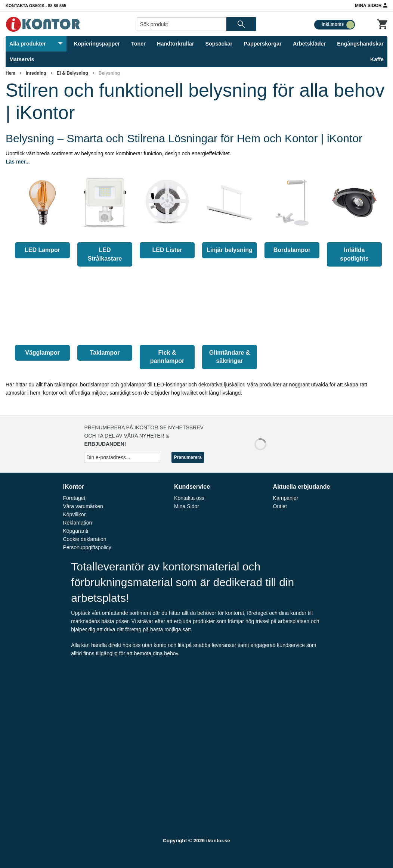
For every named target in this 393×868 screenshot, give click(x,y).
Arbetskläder (309, 44)
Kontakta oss (22, 6)
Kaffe (377, 59)
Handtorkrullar (175, 44)
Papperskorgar (263, 44)
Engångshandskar (360, 44)
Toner (138, 44)
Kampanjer (286, 498)
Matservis (22, 59)
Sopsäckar (219, 44)
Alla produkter (36, 44)
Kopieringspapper (97, 44)
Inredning (36, 73)
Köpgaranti (75, 531)
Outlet (280, 506)
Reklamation (77, 523)
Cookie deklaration (84, 539)
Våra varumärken (83, 506)
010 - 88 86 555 (52, 6)
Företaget (74, 498)
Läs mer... (18, 162)
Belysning (109, 73)
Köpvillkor (74, 514)
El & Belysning (72, 73)
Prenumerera (188, 457)
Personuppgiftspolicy (87, 547)
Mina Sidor (371, 5)
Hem (10, 73)
